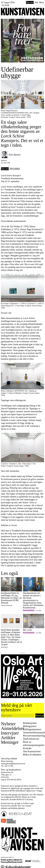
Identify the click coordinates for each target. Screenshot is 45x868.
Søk (36, 2)
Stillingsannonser (32, 729)
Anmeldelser (13, 728)
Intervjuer (10, 733)
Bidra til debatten (32, 754)
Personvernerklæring (34, 736)
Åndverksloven (31, 739)
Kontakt (27, 748)
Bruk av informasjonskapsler (34, 743)
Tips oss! (30, 2)
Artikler (8, 738)
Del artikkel (15, 169)
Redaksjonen (30, 723)
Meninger (10, 742)
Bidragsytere (30, 726)
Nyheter (8, 724)
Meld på (40, 715)
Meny (42, 2)
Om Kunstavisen (32, 751)
